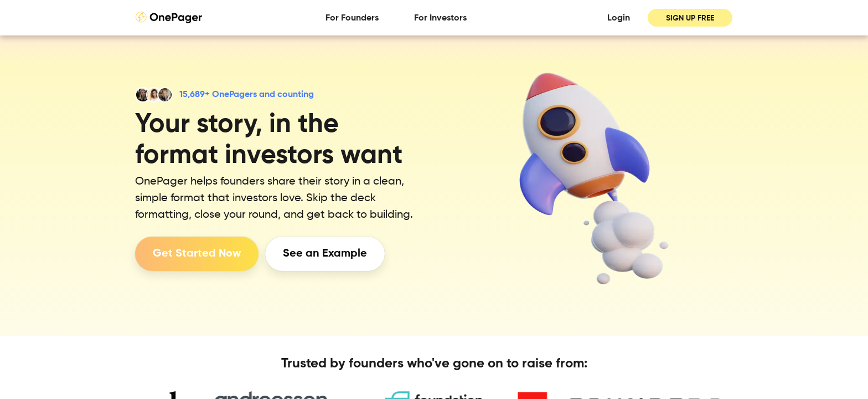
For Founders (352, 18)
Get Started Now (197, 254)
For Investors (440, 18)
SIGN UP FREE (690, 18)
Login (619, 18)
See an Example (325, 254)
